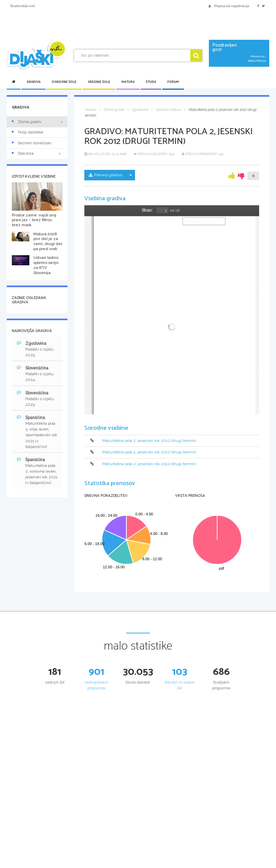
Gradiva (34, 82)
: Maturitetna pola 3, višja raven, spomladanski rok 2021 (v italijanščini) (37, 432)
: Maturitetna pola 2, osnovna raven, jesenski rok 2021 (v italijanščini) (37, 471)
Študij (151, 82)
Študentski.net (23, 6)
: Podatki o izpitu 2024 (35, 374)
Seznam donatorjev (32, 143)
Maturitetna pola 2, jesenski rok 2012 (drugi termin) (149, 441)
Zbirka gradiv (27, 122)
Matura (128, 82)
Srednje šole (99, 82)
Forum (173, 82)
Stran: (147, 210)
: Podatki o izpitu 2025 (35, 349)
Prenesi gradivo (105, 175)
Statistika (37, 154)
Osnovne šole (64, 82)
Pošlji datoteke (27, 132)
